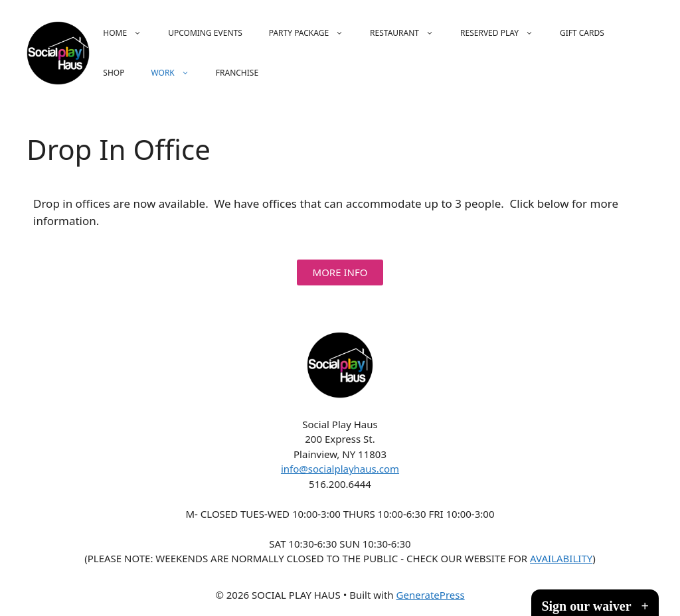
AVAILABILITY (561, 558)
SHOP (114, 73)
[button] (340, 272)
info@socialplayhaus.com (340, 469)
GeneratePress (431, 595)
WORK (176, 73)
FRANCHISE (237, 73)
